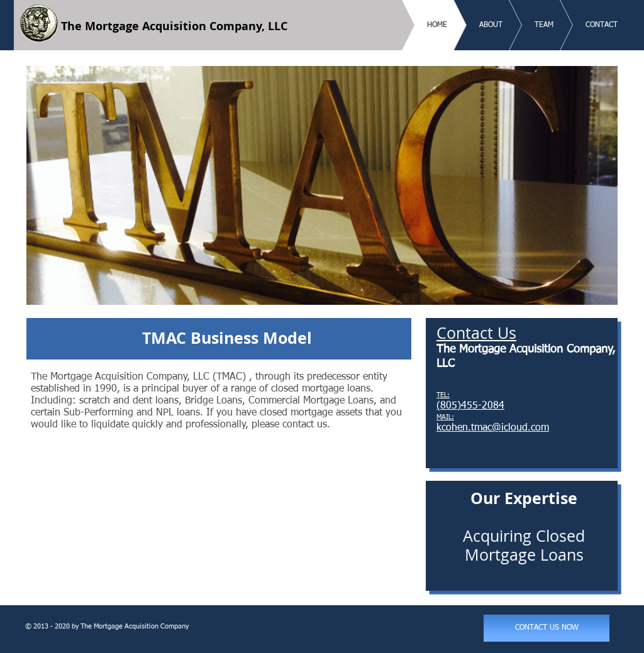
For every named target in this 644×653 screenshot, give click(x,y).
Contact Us (476, 333)
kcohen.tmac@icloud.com (493, 428)
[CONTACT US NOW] (547, 628)
